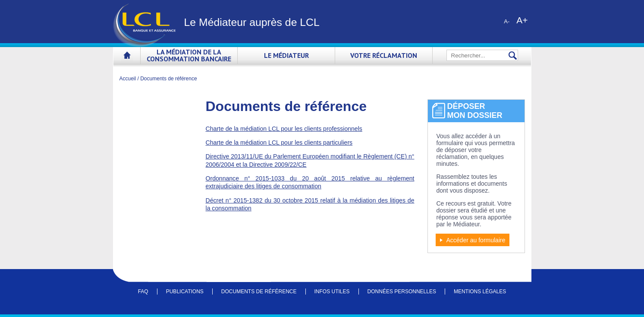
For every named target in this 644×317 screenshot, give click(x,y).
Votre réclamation (384, 55)
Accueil (127, 57)
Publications (185, 292)
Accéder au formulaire (476, 240)
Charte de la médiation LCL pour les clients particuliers (279, 143)
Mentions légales (480, 292)
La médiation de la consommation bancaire (189, 55)
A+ (522, 20)
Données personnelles (402, 292)
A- (507, 21)
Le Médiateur (286, 55)
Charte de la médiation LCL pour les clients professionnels (284, 129)
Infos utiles (332, 292)
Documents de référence (259, 292)
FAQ (143, 292)
